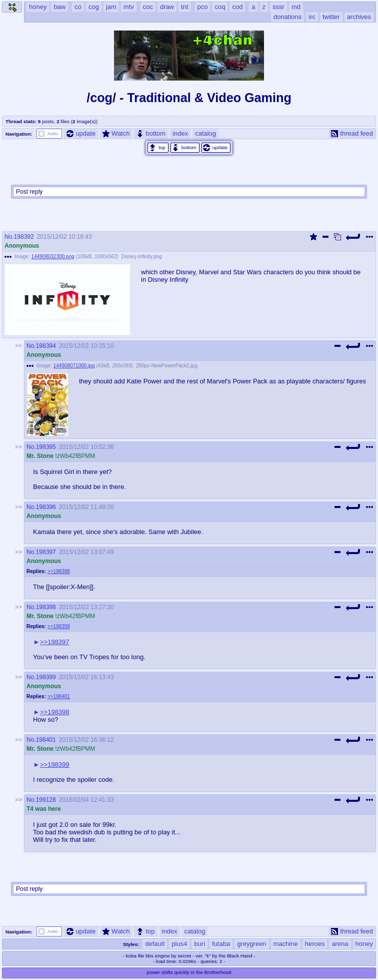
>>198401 (59, 696)
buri (199, 944)
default (155, 944)
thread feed (352, 133)
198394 (46, 346)
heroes (315, 944)
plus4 (179, 944)
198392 (24, 237)
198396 (46, 507)
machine (286, 944)
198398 (46, 607)
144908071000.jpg (74, 366)
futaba (221, 944)
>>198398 (59, 571)
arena (340, 944)
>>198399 (59, 626)
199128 (46, 800)
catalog (205, 133)
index (180, 133)
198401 (46, 740)
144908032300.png (53, 257)
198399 (46, 677)
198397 (46, 552)
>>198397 (55, 642)
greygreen (251, 944)
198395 (46, 447)
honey (364, 944)
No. (9, 237)
